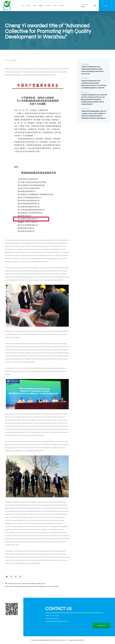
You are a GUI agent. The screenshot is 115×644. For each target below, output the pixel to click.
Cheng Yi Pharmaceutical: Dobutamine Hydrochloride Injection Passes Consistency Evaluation (92, 70)
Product (55, 5)
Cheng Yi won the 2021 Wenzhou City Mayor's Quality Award (27, 583)
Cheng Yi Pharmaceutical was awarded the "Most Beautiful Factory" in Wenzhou (34, 586)
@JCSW (82, 640)
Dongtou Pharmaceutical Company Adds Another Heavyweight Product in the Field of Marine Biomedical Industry (94, 84)
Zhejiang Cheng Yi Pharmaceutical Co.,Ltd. (54, 640)
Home (23, 5)
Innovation (47, 5)
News (41, 5)
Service (62, 5)
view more (101, 626)
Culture (35, 5)
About (29, 5)
